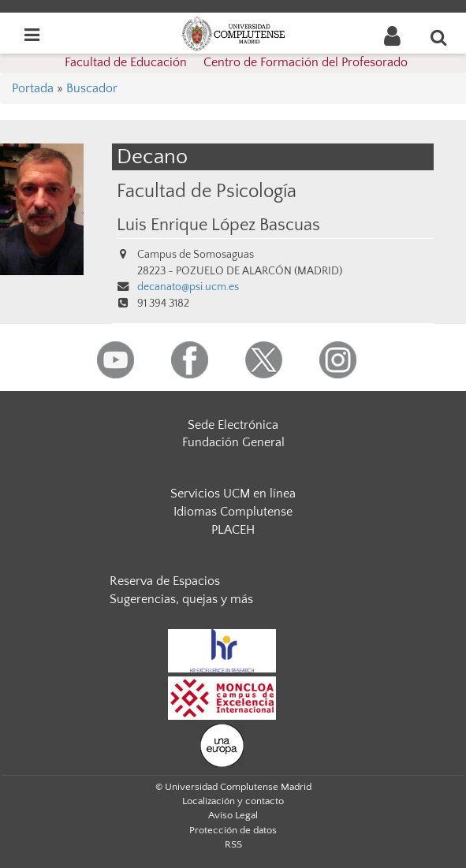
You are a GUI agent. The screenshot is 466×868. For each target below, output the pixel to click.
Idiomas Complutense (233, 512)
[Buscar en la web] (439, 37)
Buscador (92, 88)
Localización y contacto (233, 801)
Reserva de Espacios (165, 581)
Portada (33, 88)
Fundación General (233, 442)
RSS (233, 844)
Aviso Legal (233, 815)
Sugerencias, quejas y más (181, 599)
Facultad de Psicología (207, 191)
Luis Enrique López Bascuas (218, 225)
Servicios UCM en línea (233, 494)
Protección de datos (233, 830)
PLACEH (233, 530)
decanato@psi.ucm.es (188, 287)
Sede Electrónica (233, 425)
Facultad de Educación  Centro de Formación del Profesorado (236, 62)
